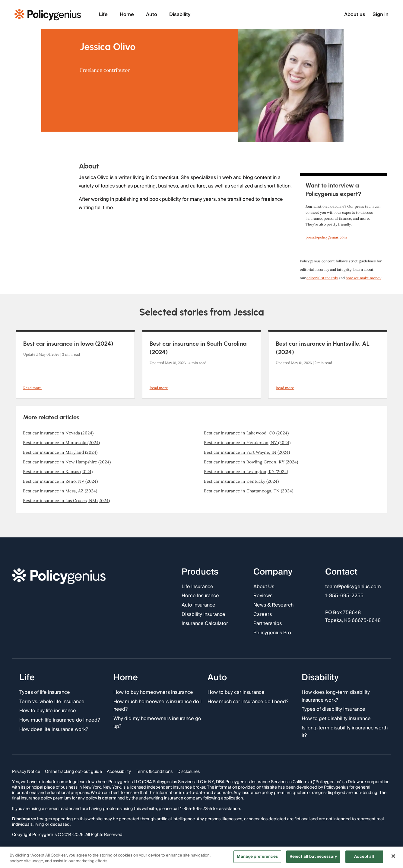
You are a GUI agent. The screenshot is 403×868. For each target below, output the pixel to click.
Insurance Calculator (205, 624)
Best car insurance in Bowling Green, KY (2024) (251, 462)
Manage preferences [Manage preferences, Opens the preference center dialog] (257, 858)
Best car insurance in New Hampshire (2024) (67, 462)
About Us (264, 587)
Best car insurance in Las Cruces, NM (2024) (66, 501)
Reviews (263, 596)
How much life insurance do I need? (60, 720)
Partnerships (268, 624)
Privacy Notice (26, 772)
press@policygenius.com (326, 237)
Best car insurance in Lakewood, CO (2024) (246, 433)
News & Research (273, 605)
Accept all (364, 858)
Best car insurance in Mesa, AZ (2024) (60, 491)
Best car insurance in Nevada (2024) (58, 433)
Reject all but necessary (313, 858)
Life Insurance (197, 587)
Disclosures (189, 772)
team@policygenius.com (353, 587)
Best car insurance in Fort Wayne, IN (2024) (247, 452)
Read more (32, 388)
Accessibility (119, 772)
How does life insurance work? (54, 730)
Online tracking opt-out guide (73, 772)
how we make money (363, 278)
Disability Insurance (203, 615)
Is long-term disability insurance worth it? (345, 732)
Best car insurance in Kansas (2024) (58, 472)
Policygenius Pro (272, 633)
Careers (263, 615)
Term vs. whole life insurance (52, 702)
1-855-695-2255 (344, 596)
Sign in (381, 15)
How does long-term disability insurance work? (336, 696)
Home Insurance (200, 596)
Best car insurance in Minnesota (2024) (61, 443)
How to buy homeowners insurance (153, 693)
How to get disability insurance (336, 719)
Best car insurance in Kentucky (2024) (241, 481)
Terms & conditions (154, 772)
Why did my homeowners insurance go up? (157, 723)
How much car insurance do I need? (248, 702)
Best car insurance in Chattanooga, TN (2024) (249, 491)
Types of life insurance (45, 693)
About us (355, 15)
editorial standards (322, 278)
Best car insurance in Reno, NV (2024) (60, 481)
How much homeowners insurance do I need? (157, 706)
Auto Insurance (198, 605)
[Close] (393, 857)
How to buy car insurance (236, 693)
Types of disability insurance (333, 710)
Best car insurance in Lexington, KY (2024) (246, 472)
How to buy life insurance (48, 711)
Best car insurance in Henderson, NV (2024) (247, 443)
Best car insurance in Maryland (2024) (60, 452)
